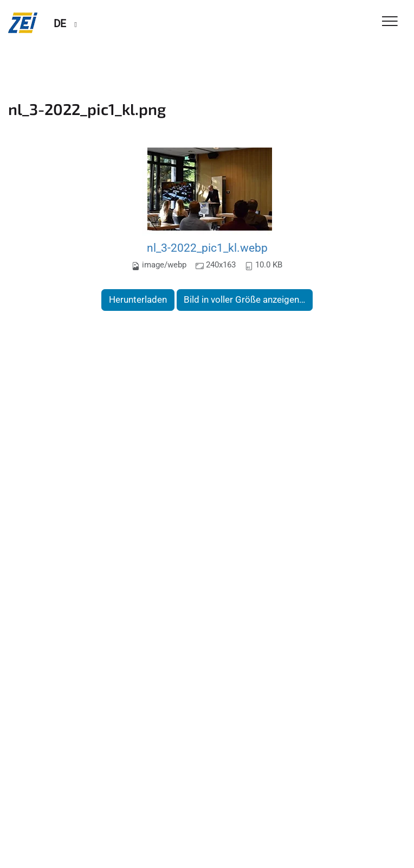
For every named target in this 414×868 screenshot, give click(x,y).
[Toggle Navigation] (390, 22)
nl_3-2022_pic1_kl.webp (207, 248)
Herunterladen (138, 299)
